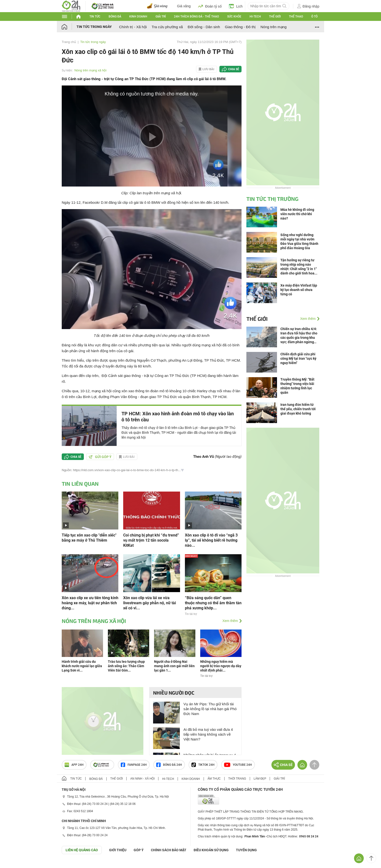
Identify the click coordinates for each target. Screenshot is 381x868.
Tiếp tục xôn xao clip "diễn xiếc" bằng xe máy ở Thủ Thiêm (89, 538)
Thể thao (296, 17)
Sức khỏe (234, 17)
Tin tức (95, 17)
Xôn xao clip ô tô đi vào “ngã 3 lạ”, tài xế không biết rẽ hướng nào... (211, 540)
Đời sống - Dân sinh (204, 27)
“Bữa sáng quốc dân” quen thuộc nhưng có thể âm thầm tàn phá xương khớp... (213, 603)
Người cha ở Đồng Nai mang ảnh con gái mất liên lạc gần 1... (174, 666)
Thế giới (275, 17)
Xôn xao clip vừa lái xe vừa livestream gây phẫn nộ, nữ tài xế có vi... (150, 603)
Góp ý (139, 850)
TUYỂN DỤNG (246, 850)
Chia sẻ (234, 69)
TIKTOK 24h (203, 765)
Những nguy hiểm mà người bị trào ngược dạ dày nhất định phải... (221, 666)
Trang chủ (69, 42)
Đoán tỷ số (210, 6)
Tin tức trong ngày (94, 27)
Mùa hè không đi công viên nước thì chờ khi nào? (297, 214)
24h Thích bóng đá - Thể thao (196, 17)
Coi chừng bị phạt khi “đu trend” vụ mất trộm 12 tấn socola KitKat (151, 540)
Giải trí (161, 17)
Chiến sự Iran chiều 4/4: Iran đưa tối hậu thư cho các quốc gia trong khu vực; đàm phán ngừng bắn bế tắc (299, 336)
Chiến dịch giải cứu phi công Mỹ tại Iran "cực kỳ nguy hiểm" (298, 358)
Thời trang (237, 779)
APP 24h (74, 765)
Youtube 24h (238, 765)
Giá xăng (184, 6)
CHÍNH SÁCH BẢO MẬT (169, 850)
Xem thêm (230, 621)
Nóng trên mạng (273, 27)
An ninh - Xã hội (142, 779)
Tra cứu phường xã (167, 27)
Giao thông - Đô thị (240, 27)
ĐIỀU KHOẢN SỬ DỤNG (211, 850)
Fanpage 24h (134, 765)
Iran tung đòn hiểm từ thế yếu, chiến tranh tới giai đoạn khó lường (298, 409)
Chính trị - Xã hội (133, 27)
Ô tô (314, 17)
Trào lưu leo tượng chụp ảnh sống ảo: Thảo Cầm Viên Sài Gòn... (126, 666)
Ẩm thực (214, 779)
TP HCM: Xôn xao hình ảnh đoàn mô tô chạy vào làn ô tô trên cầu (178, 417)
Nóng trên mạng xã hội (90, 70)
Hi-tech (255, 17)
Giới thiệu (118, 850)
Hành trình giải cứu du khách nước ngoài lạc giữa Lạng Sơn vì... (82, 666)
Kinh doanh (138, 17)
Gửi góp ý (100, 457)
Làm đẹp (260, 779)
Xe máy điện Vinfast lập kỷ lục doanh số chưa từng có (299, 290)
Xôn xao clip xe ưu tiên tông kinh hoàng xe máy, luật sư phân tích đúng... (90, 603)
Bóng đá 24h (169, 765)
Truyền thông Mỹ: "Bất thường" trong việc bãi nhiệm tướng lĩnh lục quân (297, 386)
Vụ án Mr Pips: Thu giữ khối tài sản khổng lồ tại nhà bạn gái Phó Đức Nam (210, 709)
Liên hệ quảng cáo (82, 850)
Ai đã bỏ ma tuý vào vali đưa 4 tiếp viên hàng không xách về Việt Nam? (208, 734)
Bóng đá (115, 17)
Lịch (236, 6)
